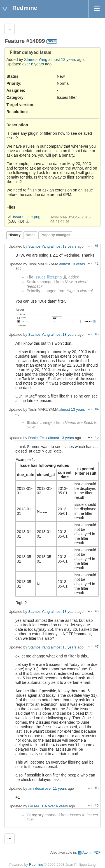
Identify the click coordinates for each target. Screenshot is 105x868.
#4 (97, 409)
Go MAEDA (38, 806)
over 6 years (33, 64)
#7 (97, 647)
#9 (97, 806)
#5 (97, 437)
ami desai (36, 788)
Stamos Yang (36, 60)
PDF (97, 853)
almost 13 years (62, 60)
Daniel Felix (38, 438)
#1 (97, 246)
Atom (86, 853)
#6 (97, 611)
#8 (97, 788)
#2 (97, 264)
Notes (30, 235)
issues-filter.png (27, 217)
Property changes (55, 235)
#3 (97, 334)
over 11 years (56, 788)
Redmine (36, 865)
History (14, 235)
